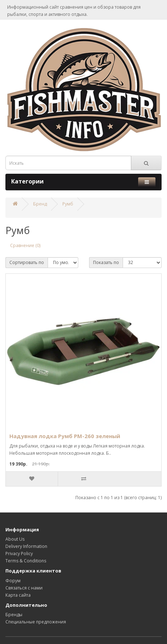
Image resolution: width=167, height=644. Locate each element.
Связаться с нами (24, 588)
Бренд (40, 204)
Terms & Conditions (26, 561)
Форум (13, 581)
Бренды (14, 615)
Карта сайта (18, 595)
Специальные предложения (36, 622)
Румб (68, 204)
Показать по (106, 262)
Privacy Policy (19, 554)
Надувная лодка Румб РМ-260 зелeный (65, 436)
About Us (15, 539)
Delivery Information (26, 546)
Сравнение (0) (25, 245)
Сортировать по (27, 262)
